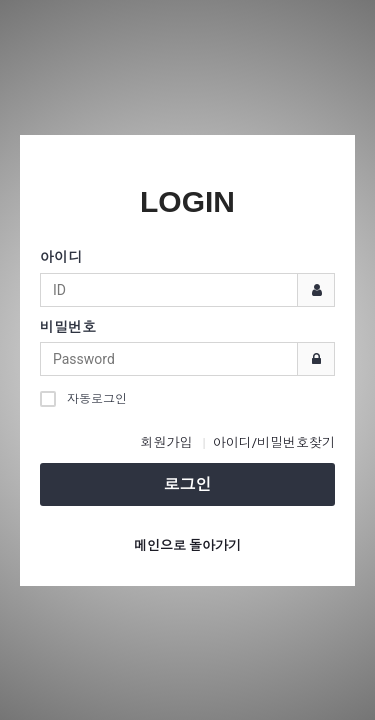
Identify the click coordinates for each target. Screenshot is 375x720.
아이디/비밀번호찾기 (274, 442)
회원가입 (166, 442)
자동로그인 (83, 398)
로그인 (188, 484)
